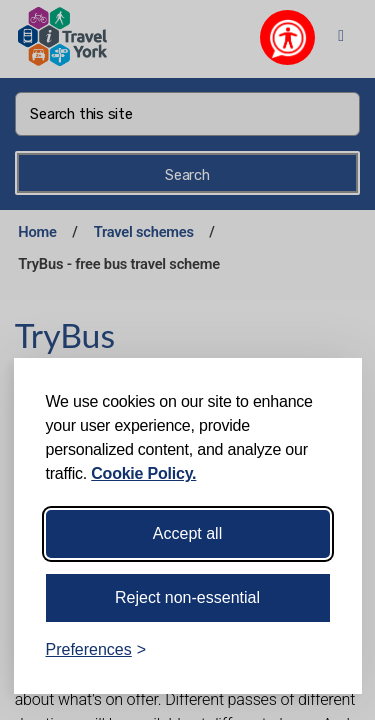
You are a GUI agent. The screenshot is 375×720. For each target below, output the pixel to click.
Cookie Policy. (143, 473)
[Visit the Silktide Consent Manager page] (318, 650)
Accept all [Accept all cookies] (187, 533)
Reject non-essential (187, 597)
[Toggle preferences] (96, 650)
